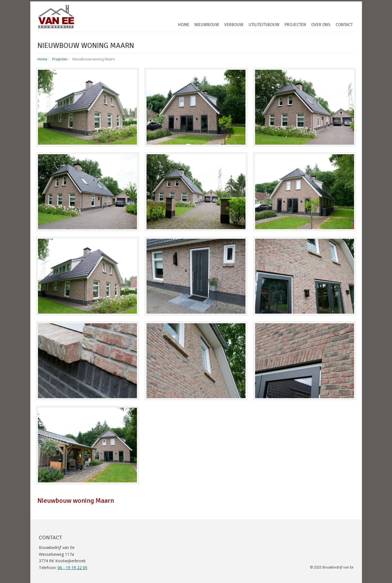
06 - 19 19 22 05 (72, 568)
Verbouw (234, 25)
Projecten (295, 25)
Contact (344, 25)
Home (184, 25)
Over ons (321, 25)
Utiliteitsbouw (264, 25)
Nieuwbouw (207, 25)
